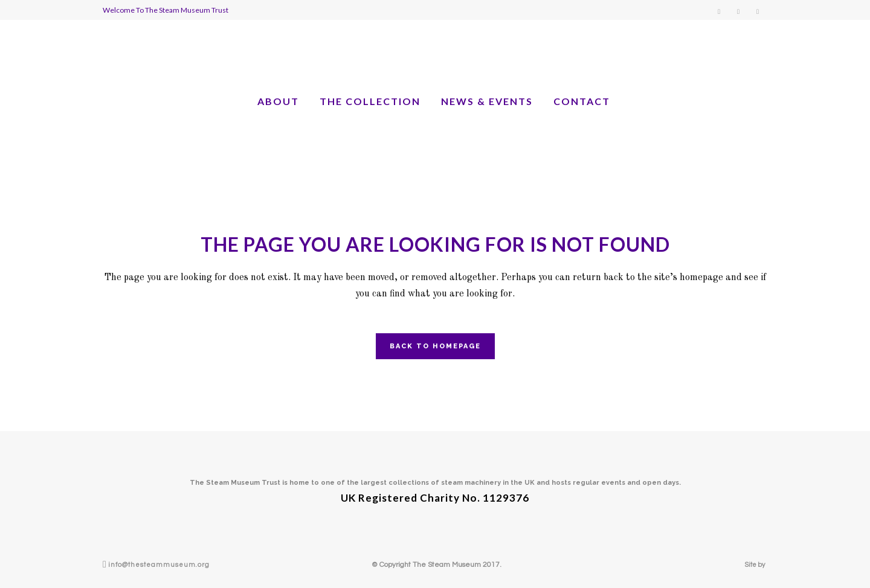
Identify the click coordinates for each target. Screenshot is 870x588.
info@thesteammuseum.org (159, 565)
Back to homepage (435, 346)
